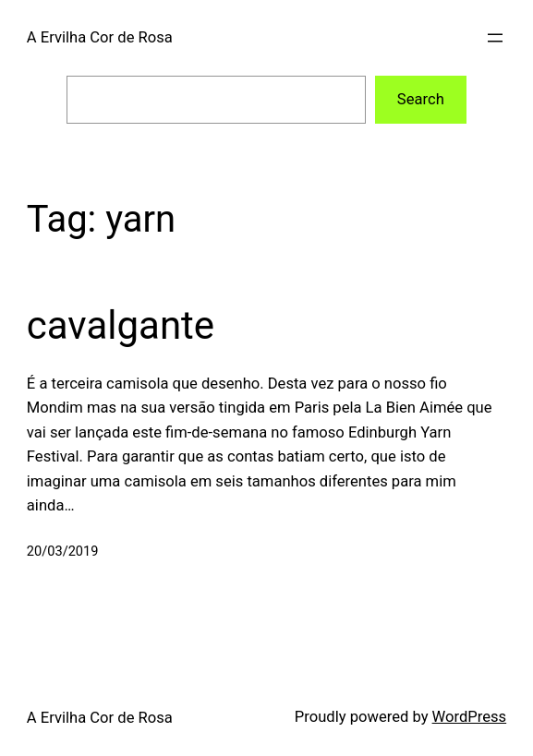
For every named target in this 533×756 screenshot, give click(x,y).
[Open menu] (495, 38)
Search (421, 99)
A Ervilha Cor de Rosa (100, 37)
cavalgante (121, 325)
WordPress (470, 717)
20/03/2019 (63, 551)
